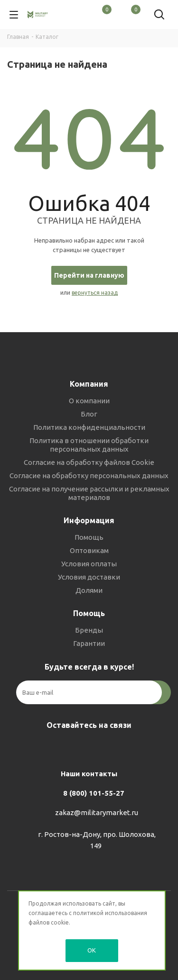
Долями (89, 590)
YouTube (111, 747)
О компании (89, 401)
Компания (89, 384)
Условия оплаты (89, 564)
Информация (89, 520)
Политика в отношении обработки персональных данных (89, 445)
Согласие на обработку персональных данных (89, 476)
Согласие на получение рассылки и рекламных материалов (89, 493)
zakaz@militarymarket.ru (97, 812)
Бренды (89, 630)
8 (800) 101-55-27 (94, 793)
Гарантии (89, 643)
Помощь (89, 537)
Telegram (87, 747)
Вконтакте (63, 747)
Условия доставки (89, 577)
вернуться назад (95, 293)
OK (92, 950)
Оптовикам (89, 550)
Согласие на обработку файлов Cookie (89, 462)
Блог (89, 414)
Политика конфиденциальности (89, 427)
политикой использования (110, 913)
